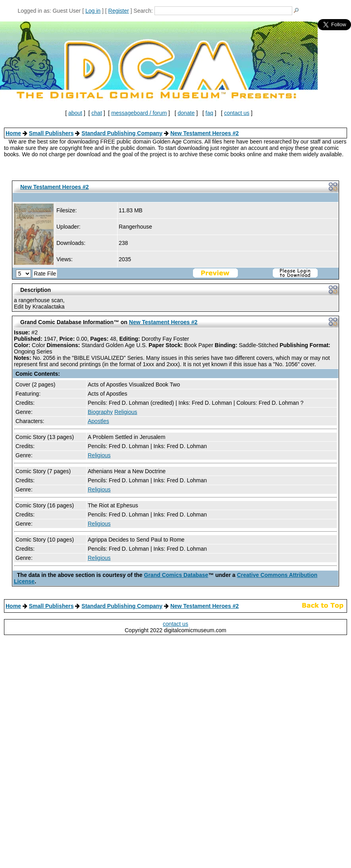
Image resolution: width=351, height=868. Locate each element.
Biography (100, 412)
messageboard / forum (139, 113)
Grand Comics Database (176, 575)
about (75, 113)
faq (209, 113)
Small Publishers (51, 133)
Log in (93, 11)
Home (13, 133)
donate (186, 113)
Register (119, 11)
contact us (237, 113)
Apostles (98, 421)
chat (96, 113)
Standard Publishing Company (122, 133)
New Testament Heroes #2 (204, 133)
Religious (126, 412)
